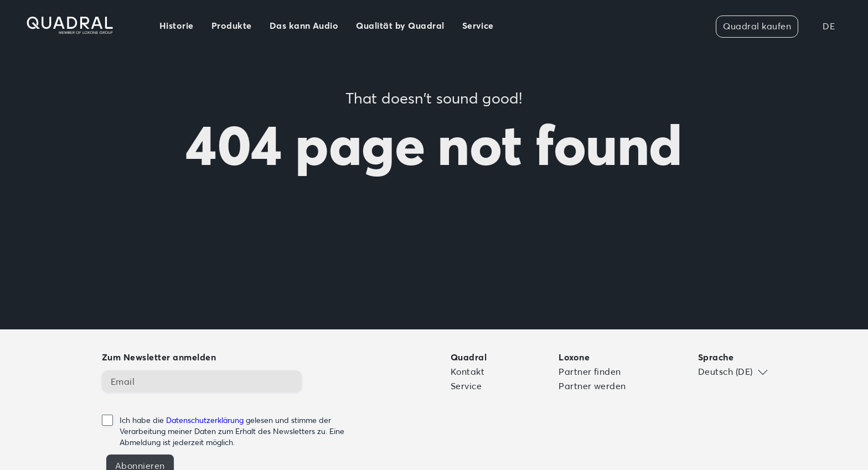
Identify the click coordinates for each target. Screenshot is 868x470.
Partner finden (590, 371)
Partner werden (592, 386)
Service (466, 386)
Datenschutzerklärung (205, 420)
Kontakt (467, 371)
